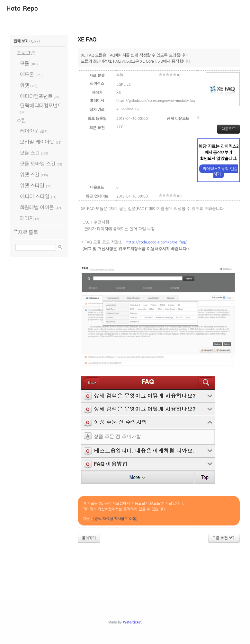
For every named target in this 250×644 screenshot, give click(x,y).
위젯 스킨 (30, 175)
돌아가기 (89, 538)
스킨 (21, 120)
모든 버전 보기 (224, 538)
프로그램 (26, 53)
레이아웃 (29, 131)
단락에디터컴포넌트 (41, 106)
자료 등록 (28, 232)
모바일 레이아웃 (37, 142)
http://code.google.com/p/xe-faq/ (156, 242)
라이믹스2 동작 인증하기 (220, 171)
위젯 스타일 (32, 185)
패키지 (27, 218)
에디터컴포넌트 (36, 96)
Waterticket (132, 622)
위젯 (24, 85)
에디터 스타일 (35, 196)
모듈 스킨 (30, 153)
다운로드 (228, 129)
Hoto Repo (22, 8)
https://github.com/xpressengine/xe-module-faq (156, 101)
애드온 (27, 74)
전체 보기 (21, 41)
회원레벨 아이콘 (37, 207)
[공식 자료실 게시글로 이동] (115, 519)
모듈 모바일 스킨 (38, 164)
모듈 (25, 63)
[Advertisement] (127, 566)
